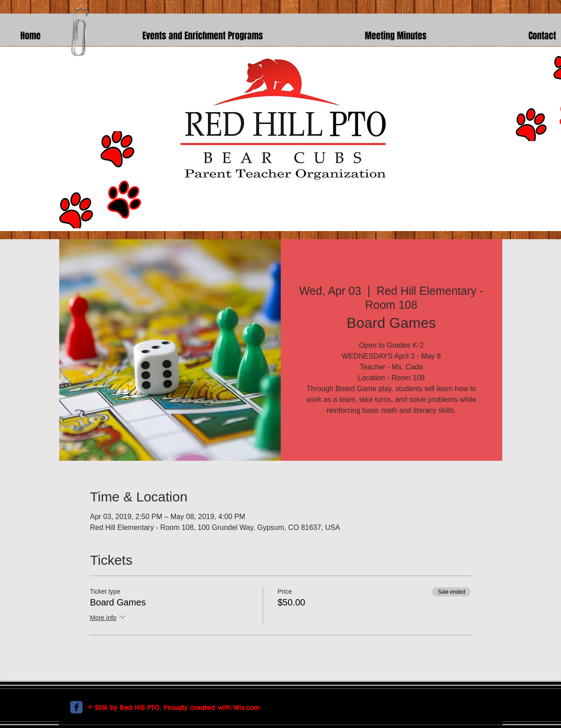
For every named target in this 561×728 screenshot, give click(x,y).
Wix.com (247, 708)
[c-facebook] (76, 707)
